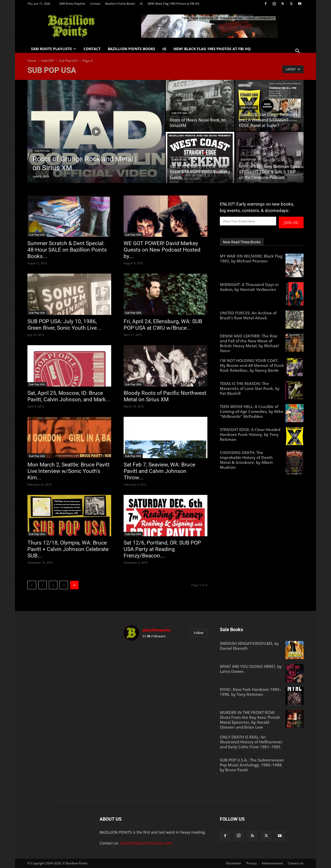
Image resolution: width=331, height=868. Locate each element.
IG (141, 3)
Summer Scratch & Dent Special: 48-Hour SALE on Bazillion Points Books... (67, 250)
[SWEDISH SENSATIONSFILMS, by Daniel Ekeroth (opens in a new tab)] (262, 646)
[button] (297, 52)
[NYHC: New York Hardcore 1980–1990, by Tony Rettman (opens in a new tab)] (262, 692)
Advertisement (272, 863)
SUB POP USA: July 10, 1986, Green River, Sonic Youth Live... (64, 325)
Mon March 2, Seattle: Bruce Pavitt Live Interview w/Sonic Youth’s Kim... (69, 471)
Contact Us (296, 863)
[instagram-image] (137, 658)
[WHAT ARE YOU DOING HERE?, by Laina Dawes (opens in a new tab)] (262, 669)
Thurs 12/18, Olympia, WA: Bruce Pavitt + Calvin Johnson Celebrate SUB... (68, 549)
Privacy (252, 863)
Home (32, 61)
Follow (199, 633)
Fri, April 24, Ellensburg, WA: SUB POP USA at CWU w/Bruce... (163, 325)
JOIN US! (291, 222)
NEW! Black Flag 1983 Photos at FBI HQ (174, 3)
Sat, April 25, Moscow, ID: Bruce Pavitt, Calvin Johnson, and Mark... (69, 396)
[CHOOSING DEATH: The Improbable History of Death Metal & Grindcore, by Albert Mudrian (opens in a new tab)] (262, 460)
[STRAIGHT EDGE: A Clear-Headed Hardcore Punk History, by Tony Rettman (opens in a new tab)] (262, 435)
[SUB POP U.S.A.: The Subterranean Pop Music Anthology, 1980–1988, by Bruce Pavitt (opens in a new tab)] (262, 765)
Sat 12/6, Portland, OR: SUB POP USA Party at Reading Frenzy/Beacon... (162, 549)
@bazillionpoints (156, 630)
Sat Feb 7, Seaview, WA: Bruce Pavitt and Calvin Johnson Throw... (159, 471)
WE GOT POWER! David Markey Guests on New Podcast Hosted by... (162, 250)
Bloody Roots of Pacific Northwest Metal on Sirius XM (165, 396)
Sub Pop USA (68, 61)
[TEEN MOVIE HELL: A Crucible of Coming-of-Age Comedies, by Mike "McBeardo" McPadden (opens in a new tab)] (262, 412)
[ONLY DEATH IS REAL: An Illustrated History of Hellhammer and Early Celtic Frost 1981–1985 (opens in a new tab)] (262, 742)
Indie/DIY (48, 61)
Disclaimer (234, 863)
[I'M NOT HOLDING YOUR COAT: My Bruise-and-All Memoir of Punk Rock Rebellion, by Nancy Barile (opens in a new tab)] (262, 365)
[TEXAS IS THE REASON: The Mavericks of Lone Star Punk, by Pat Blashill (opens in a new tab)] (262, 388)
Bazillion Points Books (120, 3)
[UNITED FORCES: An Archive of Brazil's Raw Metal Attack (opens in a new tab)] (262, 315)
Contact (95, 3)
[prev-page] (32, 585)
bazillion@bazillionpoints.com (146, 843)
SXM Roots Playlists (72, 3)
